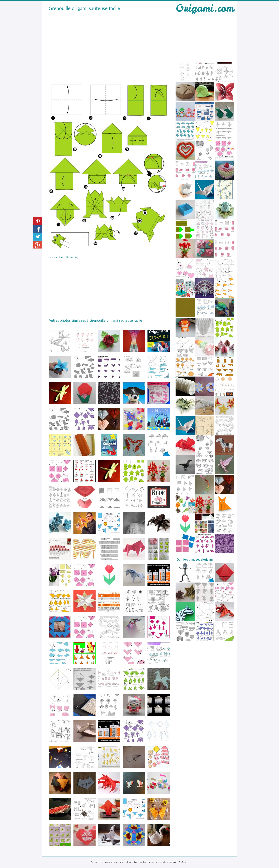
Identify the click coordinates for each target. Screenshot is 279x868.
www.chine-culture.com (63, 257)
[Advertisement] (109, 41)
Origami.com (205, 8)
